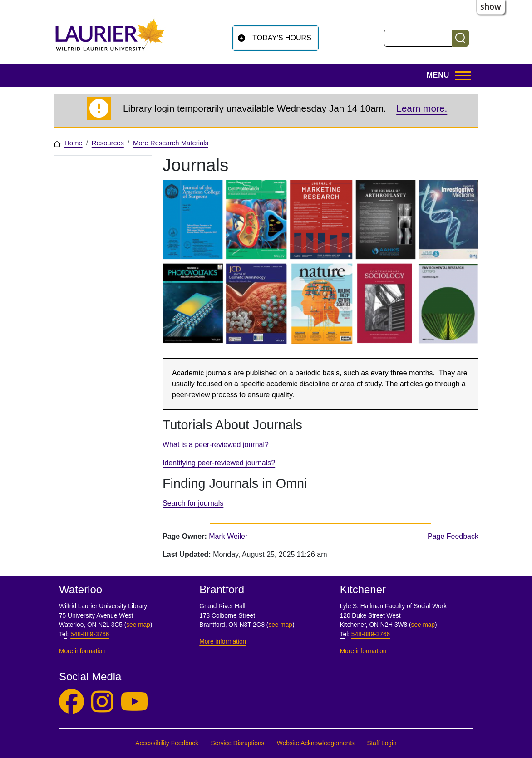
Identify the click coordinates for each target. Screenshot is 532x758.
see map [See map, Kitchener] (423, 625)
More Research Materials (171, 143)
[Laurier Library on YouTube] (134, 702)
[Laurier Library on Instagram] (102, 702)
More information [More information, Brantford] (223, 642)
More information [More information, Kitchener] (363, 651)
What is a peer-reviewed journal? (216, 445)
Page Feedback (453, 536)
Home (74, 143)
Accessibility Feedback (167, 743)
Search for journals (193, 503)
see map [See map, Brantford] (280, 625)
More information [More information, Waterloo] (82, 651)
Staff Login (382, 743)
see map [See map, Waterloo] (138, 625)
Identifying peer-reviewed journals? (219, 463)
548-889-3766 (90, 634)
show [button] (491, 6)
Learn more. (422, 108)
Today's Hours (282, 38)
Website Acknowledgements (316, 743)
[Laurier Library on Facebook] (71, 702)
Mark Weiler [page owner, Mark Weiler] (228, 536)
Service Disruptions (237, 743)
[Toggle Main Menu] (446, 75)
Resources (108, 143)
